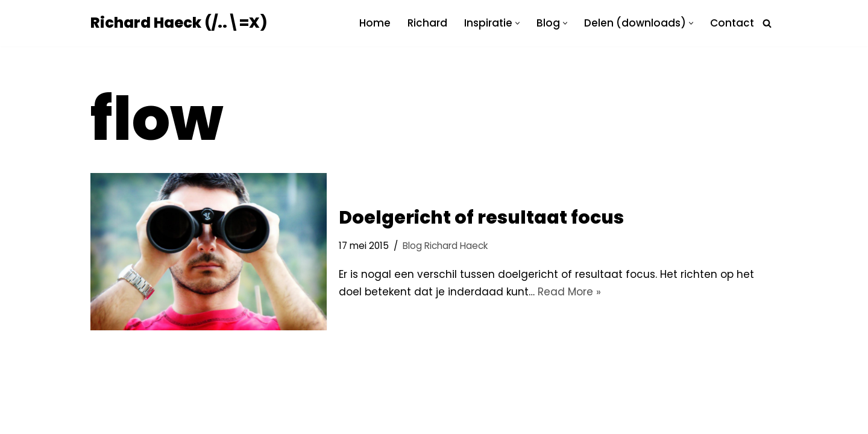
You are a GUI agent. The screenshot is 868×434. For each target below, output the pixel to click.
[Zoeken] (767, 23)
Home (375, 23)
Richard (427, 23)
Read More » (569, 292)
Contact (732, 23)
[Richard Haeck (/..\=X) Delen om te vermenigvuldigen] (179, 23)
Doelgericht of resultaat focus (481, 218)
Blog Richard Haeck (445, 246)
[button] (517, 23)
